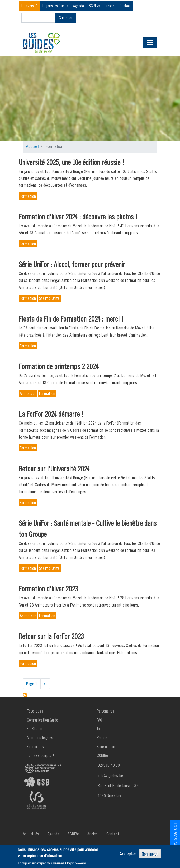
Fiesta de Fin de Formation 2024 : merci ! (71, 319)
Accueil (32, 146)
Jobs (100, 729)
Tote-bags (35, 711)
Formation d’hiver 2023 (48, 589)
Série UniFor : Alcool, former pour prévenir (72, 264)
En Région (35, 729)
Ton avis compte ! (41, 755)
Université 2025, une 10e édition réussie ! (72, 162)
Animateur (28, 393)
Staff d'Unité (49, 298)
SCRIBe (94, 6)
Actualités (31, 834)
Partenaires (106, 711)
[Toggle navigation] (150, 43)
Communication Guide (42, 720)
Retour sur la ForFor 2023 (51, 636)
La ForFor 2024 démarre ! (51, 414)
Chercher (66, 18)
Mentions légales (40, 738)
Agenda (79, 6)
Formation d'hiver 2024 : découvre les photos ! (78, 217)
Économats (35, 747)
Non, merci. (150, 854)
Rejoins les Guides (55, 6)
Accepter (128, 854)
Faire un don (106, 747)
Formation (28, 196)
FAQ (100, 720)
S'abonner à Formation (25, 695)
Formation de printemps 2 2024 (59, 366)
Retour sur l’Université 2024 (54, 469)
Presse (110, 6)
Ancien (93, 834)
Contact (125, 6)
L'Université (29, 6)
